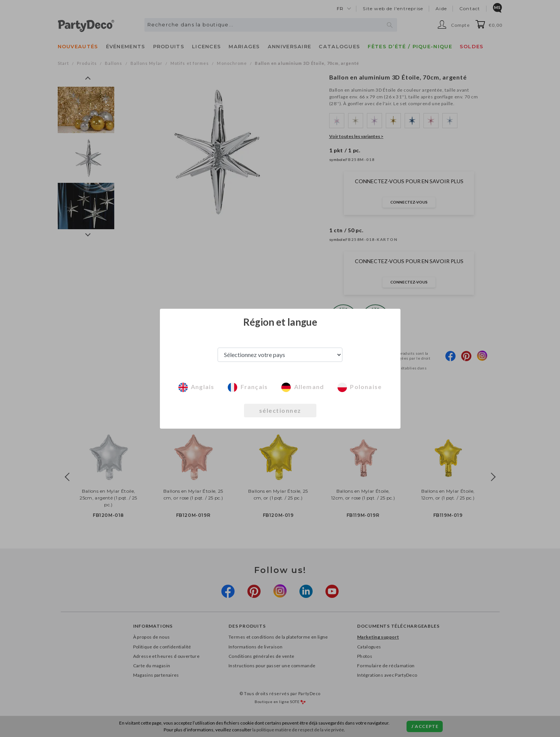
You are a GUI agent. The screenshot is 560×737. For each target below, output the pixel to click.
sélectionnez (280, 410)
